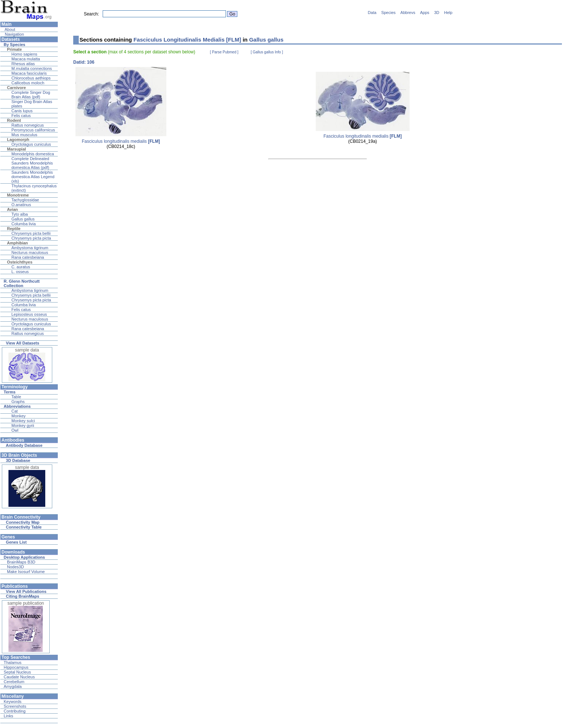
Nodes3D (15, 567)
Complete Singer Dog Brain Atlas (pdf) (31, 95)
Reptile (14, 229)
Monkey (19, 416)
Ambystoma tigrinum (30, 248)
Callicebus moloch (28, 83)
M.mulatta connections (32, 68)
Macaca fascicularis (29, 73)
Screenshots (15, 706)
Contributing (15, 711)
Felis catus (21, 116)
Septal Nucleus (17, 672)
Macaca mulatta (26, 59)
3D (437, 13)
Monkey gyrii (23, 425)
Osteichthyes (20, 262)
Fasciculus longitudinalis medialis (121, 141)
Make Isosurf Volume (26, 572)
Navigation (14, 34)
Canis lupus (22, 111)
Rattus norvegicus (28, 125)
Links (8, 716)
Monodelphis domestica (33, 154)
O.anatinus (21, 205)
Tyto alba (20, 214)
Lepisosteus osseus (29, 314)
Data (372, 13)
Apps (425, 13)
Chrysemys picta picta (31, 238)
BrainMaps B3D (21, 562)
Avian (13, 209)
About (9, 29)
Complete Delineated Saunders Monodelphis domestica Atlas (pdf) (32, 163)
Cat (15, 411)
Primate (14, 49)
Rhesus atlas (23, 64)
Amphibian (17, 243)
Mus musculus (24, 135)
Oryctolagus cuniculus (31, 144)
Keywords (13, 702)
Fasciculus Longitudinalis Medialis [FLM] (187, 40)
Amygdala (13, 686)
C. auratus (21, 267)
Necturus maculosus (30, 252)
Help (448, 13)
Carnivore (16, 88)
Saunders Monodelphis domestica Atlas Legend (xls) (33, 177)
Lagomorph (18, 139)
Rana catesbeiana (28, 257)
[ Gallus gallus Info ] (267, 52)
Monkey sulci (23, 421)
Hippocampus (16, 667)
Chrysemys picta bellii (31, 233)
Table (16, 397)
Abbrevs (408, 13)
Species (388, 13)
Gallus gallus (23, 219)
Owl (15, 430)
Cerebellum (14, 682)
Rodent (14, 120)
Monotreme (18, 195)
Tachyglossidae (25, 200)
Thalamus (13, 662)
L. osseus (20, 272)
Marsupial (16, 149)
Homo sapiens (24, 54)
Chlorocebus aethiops (31, 78)
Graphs (18, 402)
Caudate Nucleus (19, 677)
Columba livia (24, 224)
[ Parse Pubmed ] (224, 52)
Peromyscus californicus (33, 130)
